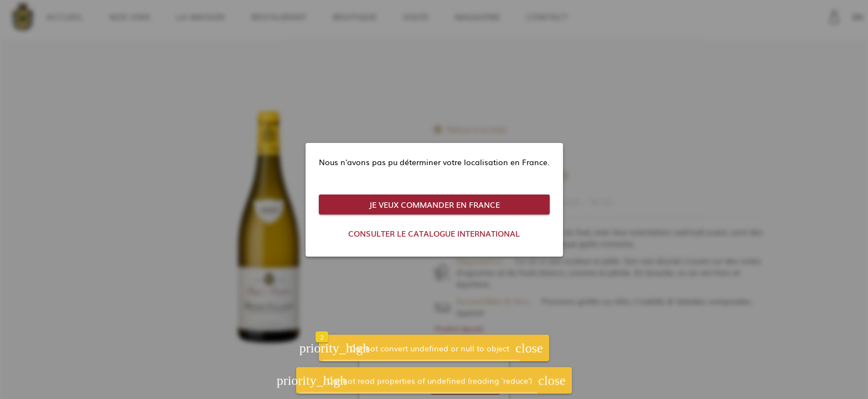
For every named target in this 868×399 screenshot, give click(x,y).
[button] (529, 349)
